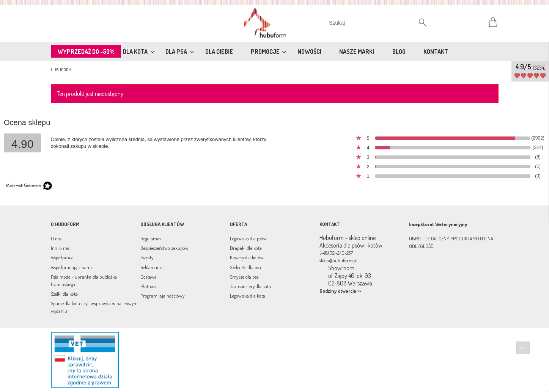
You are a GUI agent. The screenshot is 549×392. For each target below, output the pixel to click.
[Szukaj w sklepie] (377, 23)
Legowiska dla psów (248, 238)
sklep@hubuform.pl (338, 260)
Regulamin (151, 238)
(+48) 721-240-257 (336, 253)
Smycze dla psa (244, 277)
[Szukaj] (419, 25)
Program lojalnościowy (162, 296)
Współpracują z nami (71, 267)
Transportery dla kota (250, 286)
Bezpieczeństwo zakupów (164, 248)
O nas (56, 238)
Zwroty (147, 257)
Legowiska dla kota (248, 296)
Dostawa (149, 277)
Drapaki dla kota (246, 248)
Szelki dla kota (64, 294)
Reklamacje (151, 267)
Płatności (149, 286)
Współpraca (62, 257)
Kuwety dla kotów (247, 257)
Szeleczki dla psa (245, 267)
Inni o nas (60, 248)
